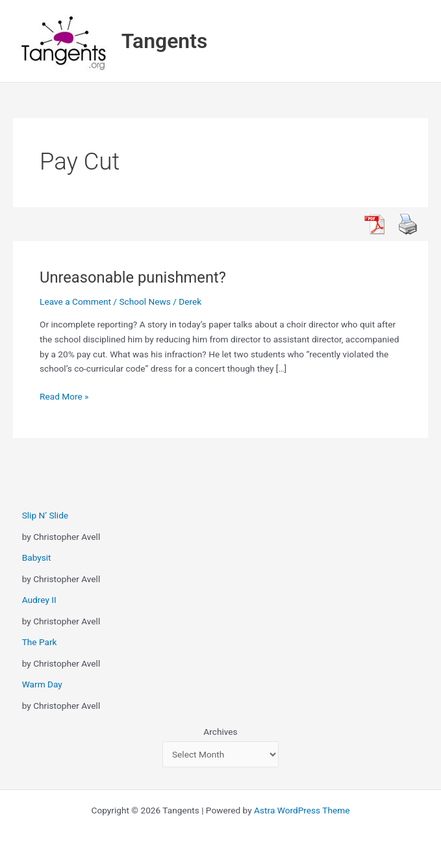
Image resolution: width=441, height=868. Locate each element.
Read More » (64, 397)
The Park (40, 642)
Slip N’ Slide (45, 515)
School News (145, 301)
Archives (220, 732)
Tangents (165, 41)
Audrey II (39, 600)
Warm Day (42, 684)
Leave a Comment (75, 301)
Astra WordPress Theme (302, 810)
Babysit (37, 557)
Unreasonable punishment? (133, 277)
